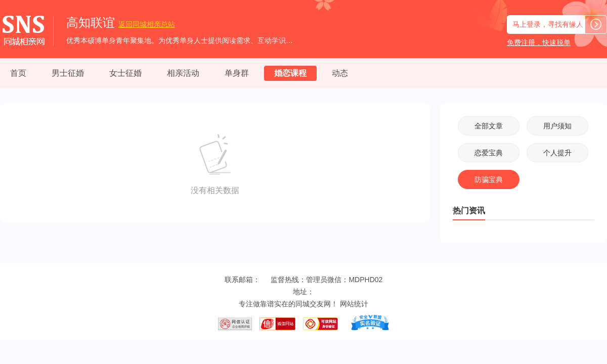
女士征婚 (125, 73)
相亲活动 (183, 73)
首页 (18, 73)
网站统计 (354, 304)
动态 (340, 73)
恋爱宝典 (489, 153)
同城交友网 (313, 304)
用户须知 (557, 126)
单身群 (237, 73)
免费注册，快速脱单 (539, 42)
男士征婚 (68, 73)
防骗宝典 (489, 179)
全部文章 (489, 126)
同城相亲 (147, 24)
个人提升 (557, 153)
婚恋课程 (290, 73)
